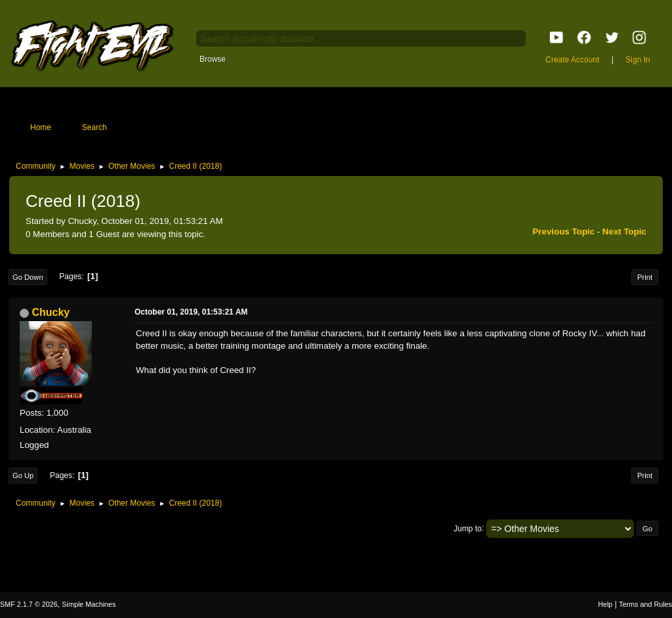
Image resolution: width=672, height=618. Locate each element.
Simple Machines (89, 604)
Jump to (468, 528)
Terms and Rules (645, 604)
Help (605, 604)
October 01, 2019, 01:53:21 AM (191, 312)
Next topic (624, 232)
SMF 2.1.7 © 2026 (29, 604)
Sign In (638, 60)
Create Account (572, 60)
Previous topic (563, 232)
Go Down (28, 277)
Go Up (23, 475)
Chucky (51, 312)
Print (645, 277)
